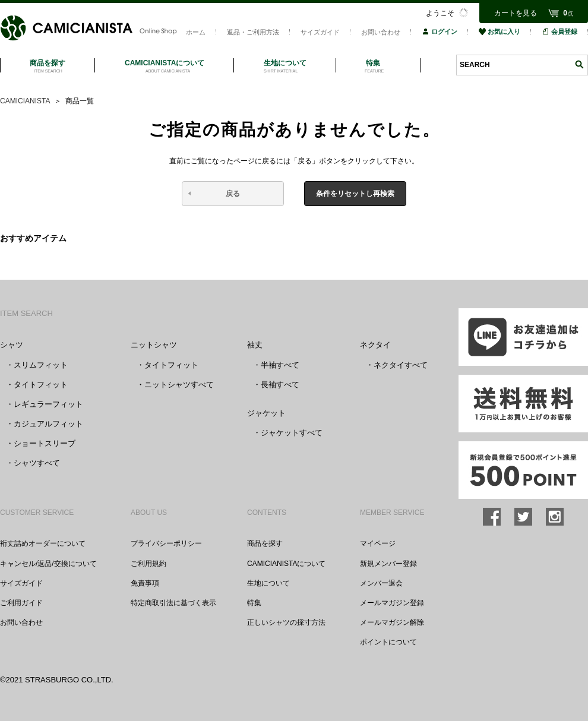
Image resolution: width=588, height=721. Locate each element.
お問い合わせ (381, 32)
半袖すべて (280, 365)
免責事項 (145, 583)
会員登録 (559, 31)
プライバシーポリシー (166, 543)
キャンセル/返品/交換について (48, 564)
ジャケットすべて (292, 433)
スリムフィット (41, 365)
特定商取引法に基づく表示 (173, 603)
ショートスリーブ (45, 443)
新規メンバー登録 (388, 564)
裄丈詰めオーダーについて (43, 543)
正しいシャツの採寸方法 (286, 622)
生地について (268, 583)
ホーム (196, 32)
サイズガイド (320, 32)
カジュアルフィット (48, 424)
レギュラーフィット (48, 404)
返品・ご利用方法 (253, 32)
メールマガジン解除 (392, 622)
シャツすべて (37, 463)
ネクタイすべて (401, 365)
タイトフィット (41, 385)
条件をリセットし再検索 (355, 194)
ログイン (440, 31)
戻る (233, 194)
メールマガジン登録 (392, 603)
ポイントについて (388, 642)
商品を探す (265, 543)
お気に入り (500, 31)
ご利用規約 (148, 564)
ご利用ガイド (21, 603)
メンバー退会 (381, 583)
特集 (254, 603)
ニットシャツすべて (179, 385)
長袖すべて (280, 385)
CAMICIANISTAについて (286, 564)
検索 (579, 64)
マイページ (378, 543)
